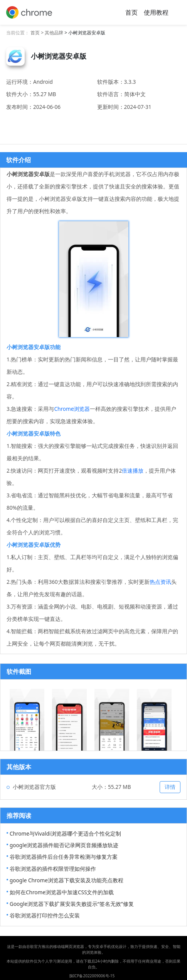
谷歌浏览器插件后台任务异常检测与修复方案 (64, 857)
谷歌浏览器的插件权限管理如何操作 (53, 869)
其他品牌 (54, 33)
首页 (131, 12)
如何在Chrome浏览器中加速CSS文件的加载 (62, 892)
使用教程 (156, 12)
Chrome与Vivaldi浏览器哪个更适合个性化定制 (65, 833)
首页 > (38, 33)
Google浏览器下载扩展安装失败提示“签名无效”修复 (72, 904)
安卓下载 (94, 125)
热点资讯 (160, 582)
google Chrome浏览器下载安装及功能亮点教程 (67, 880)
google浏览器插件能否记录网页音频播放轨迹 (64, 845)
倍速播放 (133, 471)
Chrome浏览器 (72, 409)
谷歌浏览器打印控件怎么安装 (45, 915)
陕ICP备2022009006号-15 (92, 976)
